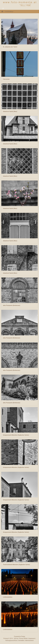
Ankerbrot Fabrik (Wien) (10, 111)
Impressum (32, 638)
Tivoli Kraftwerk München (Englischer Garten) (16, 565)
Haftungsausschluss (11, 640)
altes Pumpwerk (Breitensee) (12, 305)
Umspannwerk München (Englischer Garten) (16, 435)
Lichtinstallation (8, 597)
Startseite (2, 12)
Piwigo (23, 636)
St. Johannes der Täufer (10, 47)
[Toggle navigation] (3, 9)
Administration (29, 640)
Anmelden (21, 640)
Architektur (9, 12)
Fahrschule (6, 79)
